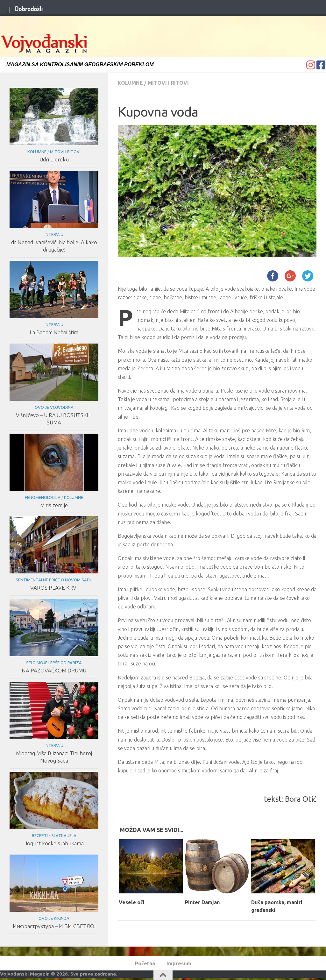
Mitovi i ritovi (168, 83)
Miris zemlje (54, 505)
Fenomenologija (43, 497)
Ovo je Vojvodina (54, 407)
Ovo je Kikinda (54, 918)
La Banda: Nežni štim (54, 332)
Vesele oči (132, 902)
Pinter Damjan (202, 902)
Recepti (40, 835)
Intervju (54, 234)
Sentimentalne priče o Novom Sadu (54, 580)
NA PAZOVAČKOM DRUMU (54, 670)
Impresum (179, 963)
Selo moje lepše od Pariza (54, 663)
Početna (145, 963)
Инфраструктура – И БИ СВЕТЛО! (54, 926)
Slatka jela (64, 835)
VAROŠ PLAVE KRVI (54, 588)
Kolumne (130, 83)
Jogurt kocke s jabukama (54, 843)
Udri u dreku (54, 159)
